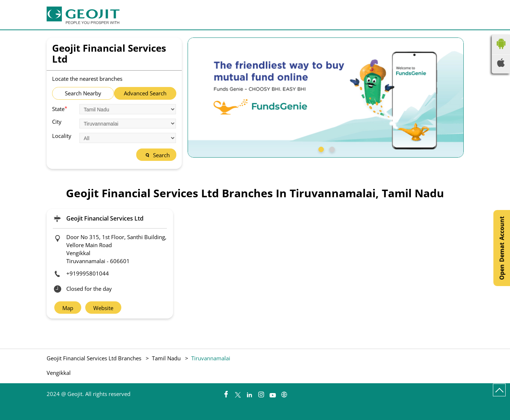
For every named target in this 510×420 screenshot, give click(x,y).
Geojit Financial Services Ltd (105, 218)
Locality (62, 136)
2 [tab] (331, 148)
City (57, 122)
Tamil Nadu (166, 358)
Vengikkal (59, 373)
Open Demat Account (502, 248)
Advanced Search (145, 93)
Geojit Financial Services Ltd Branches (95, 358)
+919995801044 (88, 273)
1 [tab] (320, 148)
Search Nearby (83, 93)
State (60, 108)
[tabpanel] (326, 98)
